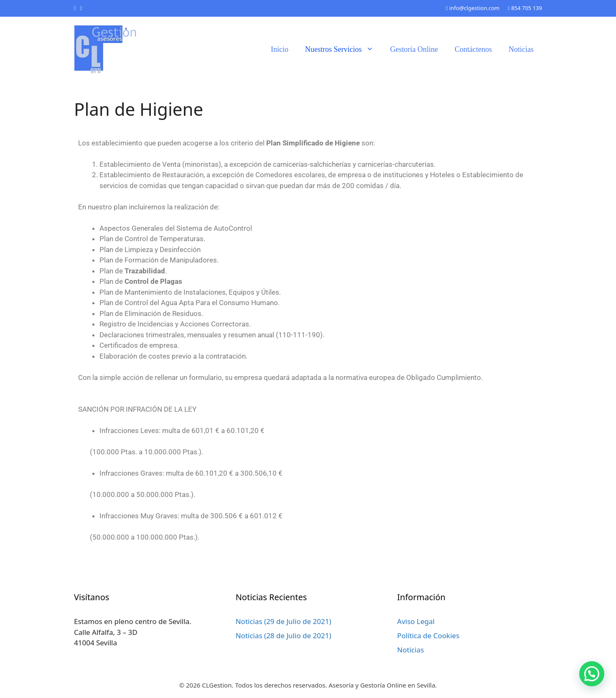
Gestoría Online (414, 49)
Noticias (521, 49)
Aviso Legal (416, 621)
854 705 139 (525, 8)
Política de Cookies (428, 636)
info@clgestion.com (473, 8)
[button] (592, 674)
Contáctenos (473, 49)
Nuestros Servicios (343, 49)
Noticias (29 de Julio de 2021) (284, 621)
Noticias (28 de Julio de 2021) (284, 636)
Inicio (280, 49)
